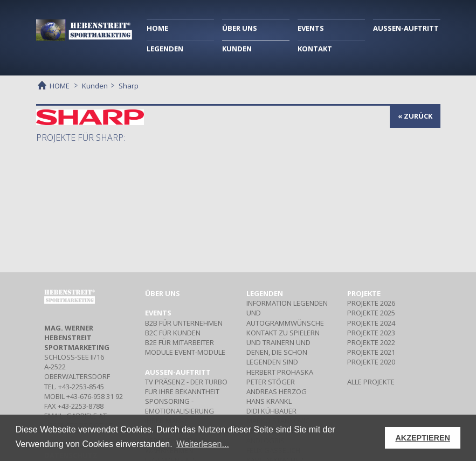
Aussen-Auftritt (178, 372)
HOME (157, 28)
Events (158, 313)
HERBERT (280, 372)
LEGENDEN (165, 49)
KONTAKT (315, 49)
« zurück (415, 116)
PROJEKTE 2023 (371, 333)
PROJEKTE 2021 (371, 352)
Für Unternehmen (184, 323)
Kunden (95, 86)
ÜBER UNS (240, 28)
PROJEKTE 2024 (371, 323)
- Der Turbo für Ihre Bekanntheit (186, 387)
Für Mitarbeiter (180, 342)
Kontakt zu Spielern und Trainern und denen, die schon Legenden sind (283, 348)
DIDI (271, 411)
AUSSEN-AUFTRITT (406, 28)
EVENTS (311, 28)
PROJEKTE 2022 (371, 342)
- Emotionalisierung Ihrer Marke (180, 411)
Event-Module (185, 352)
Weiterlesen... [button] (203, 444)
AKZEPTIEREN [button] (423, 438)
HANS (269, 401)
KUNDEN (237, 49)
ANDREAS (277, 391)
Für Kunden (173, 333)
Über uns (163, 293)
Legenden (265, 293)
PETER (271, 382)
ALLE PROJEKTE (371, 382)
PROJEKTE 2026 (371, 303)
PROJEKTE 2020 (371, 362)
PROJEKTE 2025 (371, 313)
